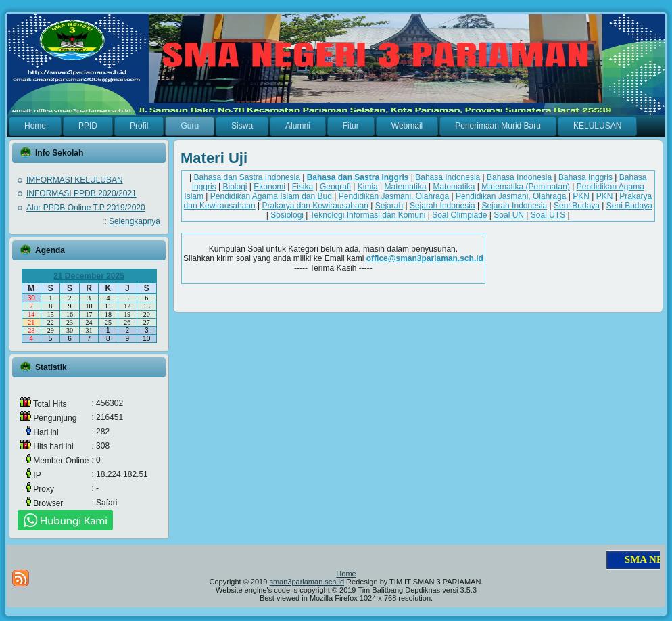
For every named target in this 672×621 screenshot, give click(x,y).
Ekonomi (269, 187)
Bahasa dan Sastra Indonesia (246, 177)
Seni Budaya (577, 206)
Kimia (368, 187)
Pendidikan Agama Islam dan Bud (271, 196)
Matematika (406, 187)
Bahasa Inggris (585, 177)
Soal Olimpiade (459, 215)
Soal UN (509, 215)
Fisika (303, 187)
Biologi (235, 187)
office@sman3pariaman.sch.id (425, 258)
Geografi (335, 187)
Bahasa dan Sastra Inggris (358, 177)
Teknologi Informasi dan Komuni (368, 215)
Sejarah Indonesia (442, 206)
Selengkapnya (135, 221)
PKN (581, 196)
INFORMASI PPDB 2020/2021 (81, 193)
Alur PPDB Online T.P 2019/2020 (86, 208)
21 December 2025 (89, 276)
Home (346, 574)
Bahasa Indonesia (448, 177)
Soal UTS (548, 215)
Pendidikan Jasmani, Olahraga (394, 196)
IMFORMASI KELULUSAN (75, 180)
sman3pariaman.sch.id (307, 582)
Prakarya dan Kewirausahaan (315, 206)
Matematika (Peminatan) (526, 187)
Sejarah (389, 206)
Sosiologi (287, 215)
